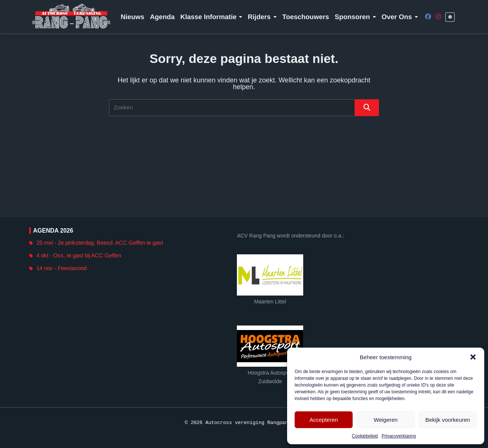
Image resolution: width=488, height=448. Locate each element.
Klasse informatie (211, 17)
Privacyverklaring (399, 436)
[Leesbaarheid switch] (450, 17)
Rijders (262, 17)
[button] (473, 357)
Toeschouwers (306, 17)
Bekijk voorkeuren (448, 420)
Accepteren (324, 420)
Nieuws (132, 17)
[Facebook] (428, 17)
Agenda (162, 17)
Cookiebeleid (365, 436)
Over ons (400, 17)
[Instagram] (438, 17)
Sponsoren (355, 17)
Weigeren (386, 420)
